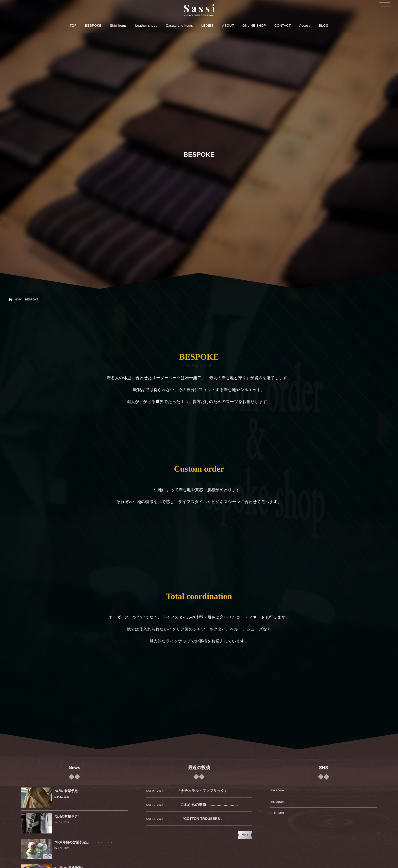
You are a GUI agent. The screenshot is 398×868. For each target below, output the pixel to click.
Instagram (277, 802)
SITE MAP (278, 813)
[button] (385, 7)
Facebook (277, 790)
